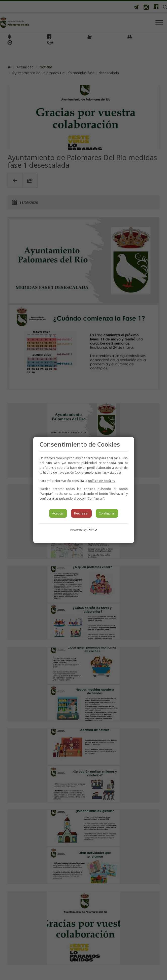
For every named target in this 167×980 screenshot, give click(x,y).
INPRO (92, 530)
